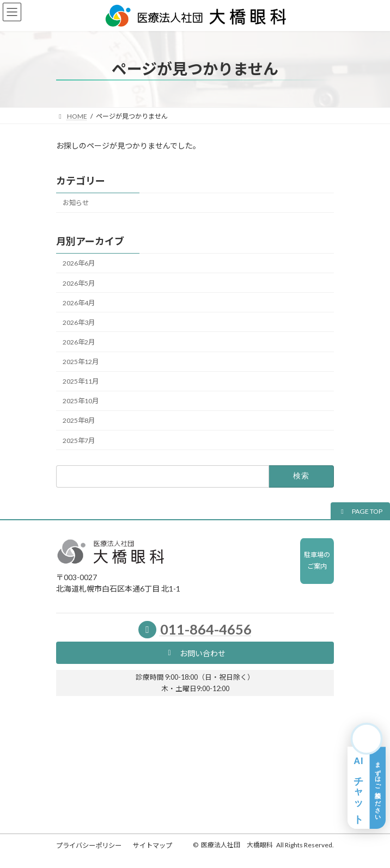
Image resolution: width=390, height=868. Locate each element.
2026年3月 (79, 322)
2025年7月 (79, 440)
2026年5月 (79, 283)
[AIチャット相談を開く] (367, 776)
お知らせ (76, 203)
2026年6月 (79, 263)
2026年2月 (79, 342)
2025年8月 (79, 420)
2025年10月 (81, 401)
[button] (360, 511)
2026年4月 (79, 302)
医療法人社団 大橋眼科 (237, 845)
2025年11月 (81, 381)
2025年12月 (81, 362)
